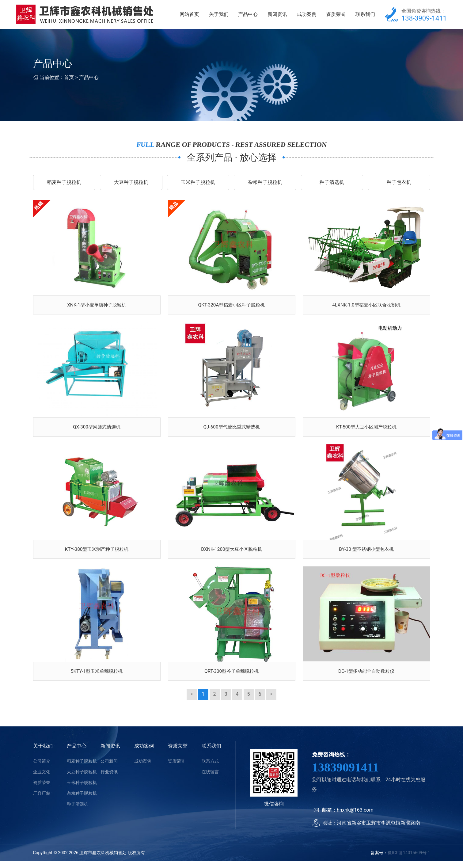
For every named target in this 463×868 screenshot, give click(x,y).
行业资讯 (109, 779)
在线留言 (210, 779)
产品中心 (248, 15)
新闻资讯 (277, 15)
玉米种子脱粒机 (198, 184)
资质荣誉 (336, 15)
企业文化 (42, 779)
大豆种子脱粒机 (131, 184)
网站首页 (189, 15)
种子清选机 (332, 184)
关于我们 (219, 15)
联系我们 (365, 15)
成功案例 (307, 15)
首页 (69, 79)
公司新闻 (109, 768)
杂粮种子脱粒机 (265, 184)
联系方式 (210, 768)
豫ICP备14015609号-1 (409, 860)
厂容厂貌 (42, 800)
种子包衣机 (399, 184)
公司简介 (42, 768)
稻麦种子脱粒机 (64, 184)
